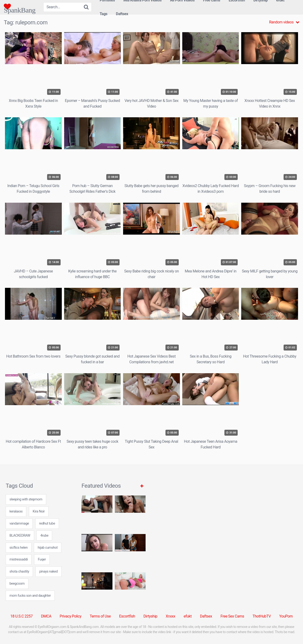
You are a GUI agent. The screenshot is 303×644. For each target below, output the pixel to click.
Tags (104, 14)
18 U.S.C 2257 (22, 616)
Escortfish (127, 616)
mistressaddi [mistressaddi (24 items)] (19, 559)
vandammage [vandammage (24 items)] (19, 524)
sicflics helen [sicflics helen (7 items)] (19, 548)
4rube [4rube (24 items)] (44, 536)
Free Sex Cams (232, 616)
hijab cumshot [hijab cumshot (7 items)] (48, 548)
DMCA (46, 616)
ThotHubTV (262, 616)
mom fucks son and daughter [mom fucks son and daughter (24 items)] (30, 596)
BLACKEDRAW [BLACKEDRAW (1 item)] (20, 536)
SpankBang (20, 7)
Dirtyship (150, 616)
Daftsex (122, 14)
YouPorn (286, 616)
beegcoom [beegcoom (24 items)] (17, 584)
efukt (188, 616)
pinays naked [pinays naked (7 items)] (49, 572)
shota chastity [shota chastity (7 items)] (19, 572)
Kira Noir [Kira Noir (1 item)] (39, 511)
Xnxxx (170, 616)
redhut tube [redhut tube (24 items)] (47, 524)
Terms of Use (100, 616)
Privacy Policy (71, 616)
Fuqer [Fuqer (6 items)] (42, 559)
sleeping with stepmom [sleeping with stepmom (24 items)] (26, 499)
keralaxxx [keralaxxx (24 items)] (16, 511)
